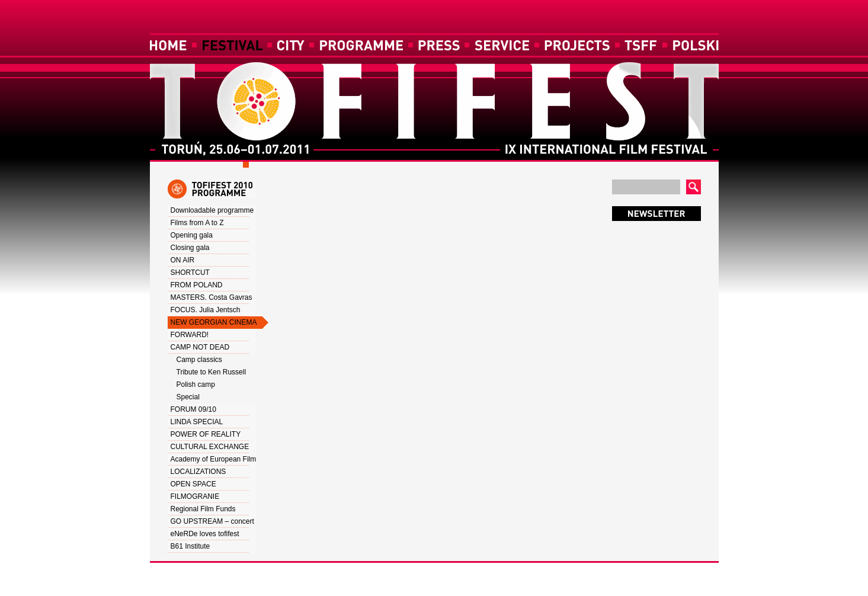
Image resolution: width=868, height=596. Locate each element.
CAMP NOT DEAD (200, 347)
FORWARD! (190, 335)
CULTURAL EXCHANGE (210, 447)
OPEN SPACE (193, 484)
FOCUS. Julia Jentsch (206, 310)
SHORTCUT (190, 273)
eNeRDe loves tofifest (205, 534)
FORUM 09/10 (193, 409)
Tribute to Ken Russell (212, 372)
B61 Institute (190, 546)
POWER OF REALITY (206, 434)
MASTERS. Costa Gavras (212, 297)
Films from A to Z (197, 223)
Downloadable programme (212, 210)
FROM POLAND (197, 285)
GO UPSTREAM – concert (212, 521)
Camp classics (199, 360)
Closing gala (190, 248)
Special (188, 397)
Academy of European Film (214, 459)
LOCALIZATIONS (198, 472)
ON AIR (183, 260)
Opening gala (192, 235)
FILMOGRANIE (195, 496)
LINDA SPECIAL (197, 422)
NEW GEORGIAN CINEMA (214, 322)
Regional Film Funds (203, 509)
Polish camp (196, 384)
